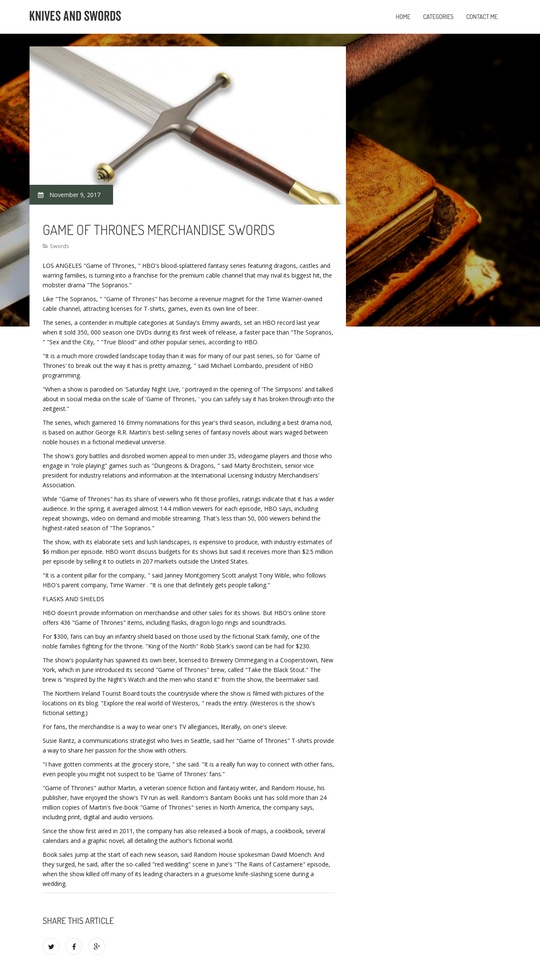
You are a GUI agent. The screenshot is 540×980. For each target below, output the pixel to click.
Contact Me (482, 17)
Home (403, 17)
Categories (438, 17)
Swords (59, 246)
